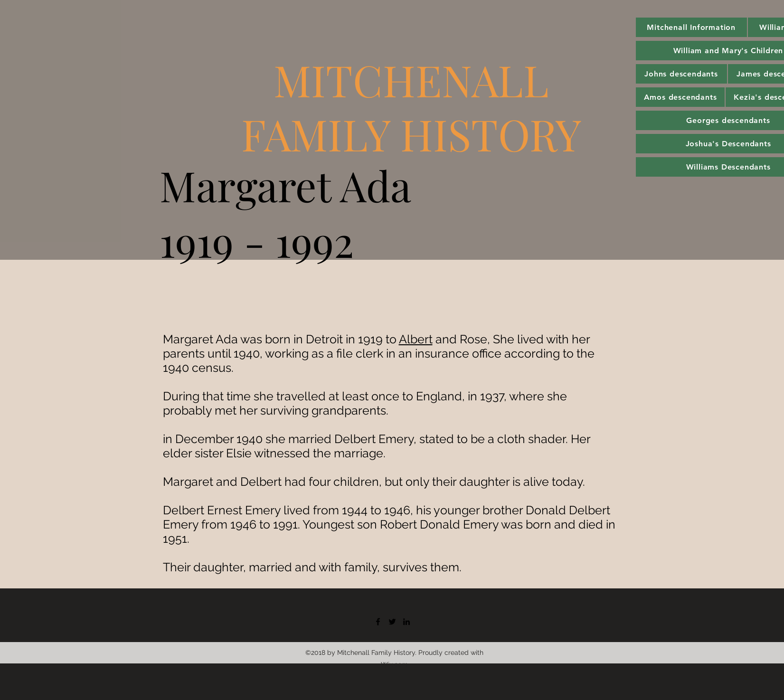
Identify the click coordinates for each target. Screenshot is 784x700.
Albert (416, 339)
